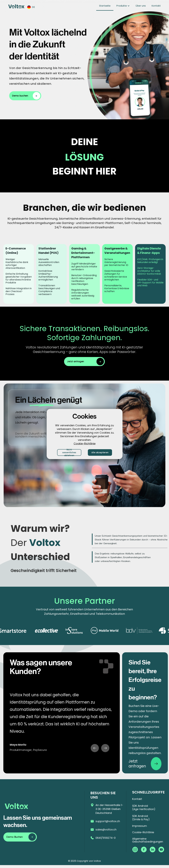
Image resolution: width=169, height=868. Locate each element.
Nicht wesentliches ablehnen (69, 452)
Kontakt (156, 6)
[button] (33, 7)
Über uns (141, 6)
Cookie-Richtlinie (85, 443)
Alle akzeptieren (100, 452)
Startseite (105, 6)
